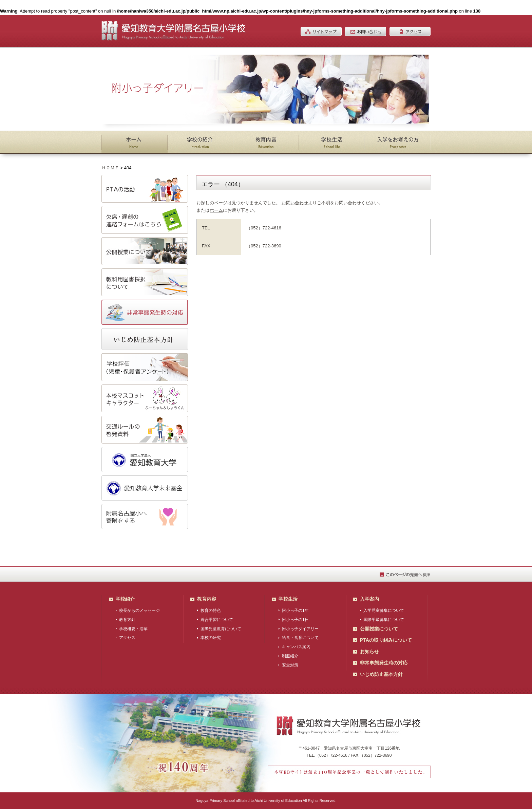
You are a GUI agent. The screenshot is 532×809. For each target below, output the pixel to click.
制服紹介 (290, 656)
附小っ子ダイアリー (300, 629)
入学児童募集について (384, 610)
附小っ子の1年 (295, 610)
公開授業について (379, 629)
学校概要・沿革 (133, 629)
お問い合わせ (295, 203)
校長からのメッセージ (139, 610)
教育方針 (127, 620)
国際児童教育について (221, 629)
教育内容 (207, 599)
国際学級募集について (384, 620)
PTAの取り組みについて (386, 640)
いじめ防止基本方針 (381, 674)
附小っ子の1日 (295, 620)
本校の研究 (211, 638)
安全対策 (290, 665)
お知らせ (369, 652)
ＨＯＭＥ (110, 168)
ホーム (216, 210)
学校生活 (288, 599)
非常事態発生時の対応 (384, 663)
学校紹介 (125, 599)
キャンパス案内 (296, 647)
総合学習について (217, 620)
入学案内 (369, 599)
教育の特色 (211, 610)
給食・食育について (300, 638)
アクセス (127, 638)
